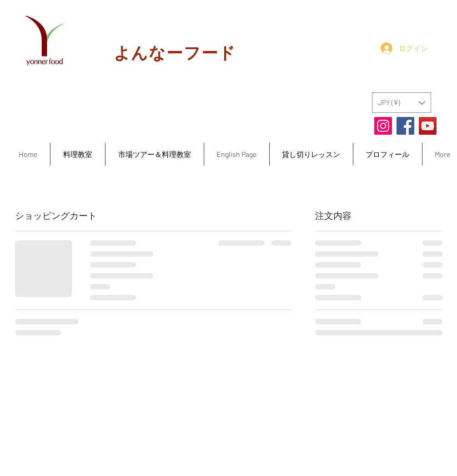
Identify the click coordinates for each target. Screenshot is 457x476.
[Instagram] (383, 126)
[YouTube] (428, 126)
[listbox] (402, 103)
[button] (402, 103)
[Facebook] (405, 126)
